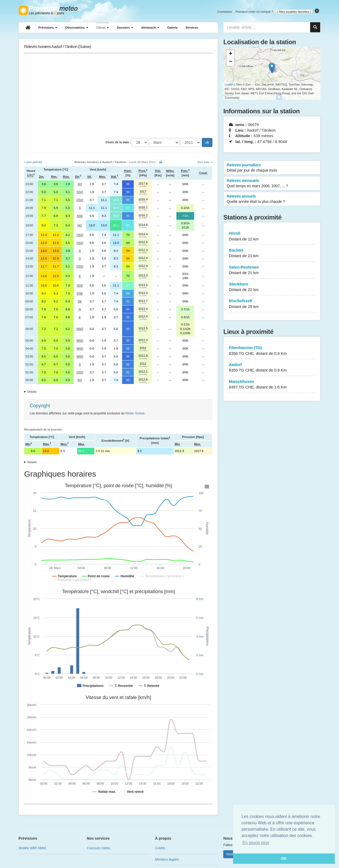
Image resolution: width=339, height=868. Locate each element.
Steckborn (272, 287)
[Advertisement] (118, 96)
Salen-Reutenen (272, 270)
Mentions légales (167, 860)
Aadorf (272, 368)
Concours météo (99, 848)
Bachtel (272, 253)
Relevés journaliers (272, 168)
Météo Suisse (135, 413)
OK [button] (284, 858)
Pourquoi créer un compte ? (254, 12)
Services (192, 28)
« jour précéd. (33, 162)
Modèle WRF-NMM (32, 848)
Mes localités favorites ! (294, 12)
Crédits (160, 848)
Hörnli (272, 236)
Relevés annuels (272, 199)
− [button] (231, 62)
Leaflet (229, 84)
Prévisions (48, 28)
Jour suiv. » (205, 162)
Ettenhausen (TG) (272, 351)
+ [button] (231, 54)
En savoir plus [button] (256, 843)
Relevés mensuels (272, 184)
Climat (102, 28)
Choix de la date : (118, 142)
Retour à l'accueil (50, 10)
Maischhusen (272, 385)
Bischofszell (272, 304)
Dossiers (125, 28)
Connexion (225, 12)
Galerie (172, 28)
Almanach (150, 28)
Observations (77, 28)
